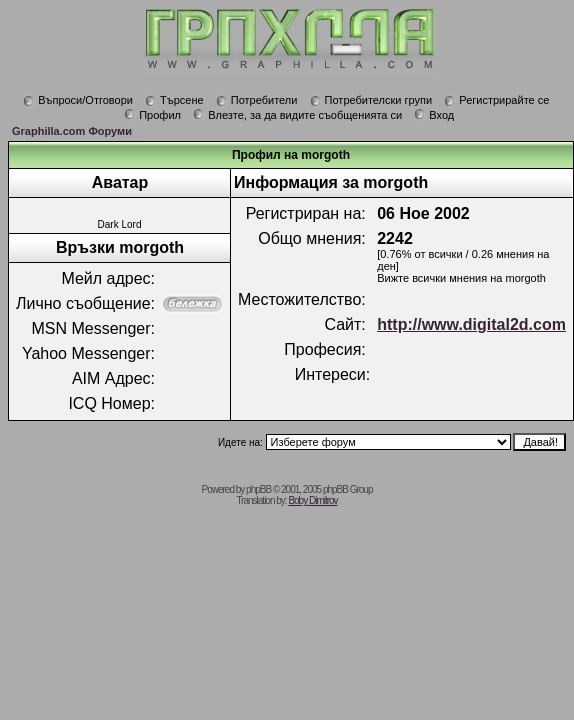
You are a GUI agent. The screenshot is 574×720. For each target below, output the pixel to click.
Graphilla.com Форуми (72, 131)
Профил (152, 115)
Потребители (257, 100)
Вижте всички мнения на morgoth (461, 278)
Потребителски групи (371, 100)
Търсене (174, 100)
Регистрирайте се (496, 100)
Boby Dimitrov (312, 500)
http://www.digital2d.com (471, 324)
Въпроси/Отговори (78, 100)
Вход (434, 115)
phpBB (258, 489)
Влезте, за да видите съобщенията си (297, 115)
